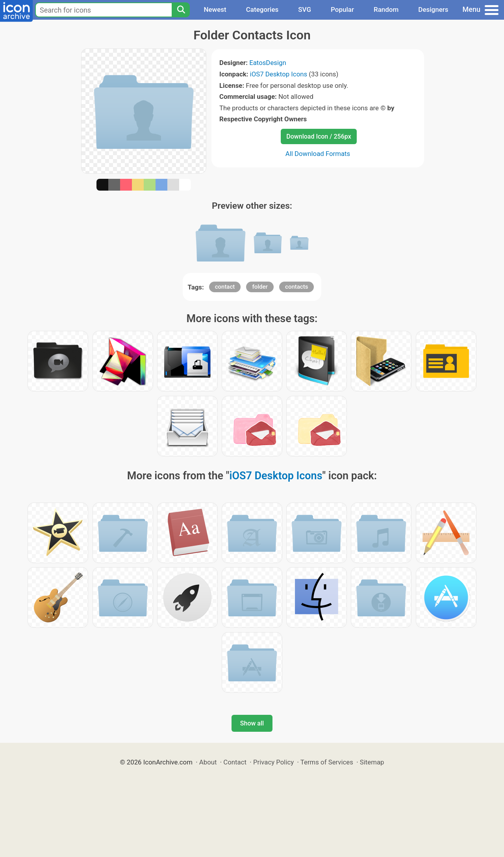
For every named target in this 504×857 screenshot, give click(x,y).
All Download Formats (318, 154)
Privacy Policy (273, 762)
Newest (215, 9)
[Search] (181, 10)
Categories (262, 9)
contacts (296, 287)
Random (386, 9)
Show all (252, 723)
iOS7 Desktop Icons (279, 74)
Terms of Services (327, 762)
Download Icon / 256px (319, 136)
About (208, 762)
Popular (342, 9)
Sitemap (372, 762)
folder (260, 287)
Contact (235, 762)
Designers (433, 9)
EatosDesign (268, 63)
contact (225, 287)
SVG (305, 9)
